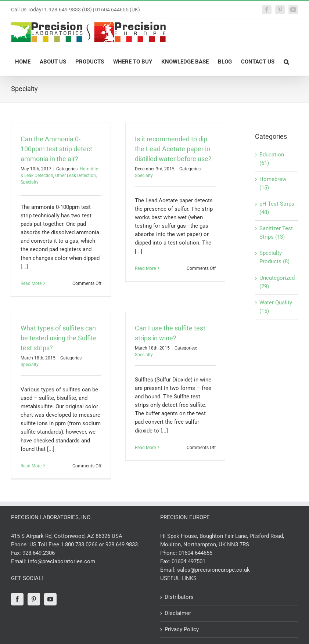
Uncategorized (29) (277, 282)
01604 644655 (195, 553)
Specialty (30, 182)
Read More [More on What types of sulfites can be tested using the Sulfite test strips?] (31, 466)
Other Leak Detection (76, 176)
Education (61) (272, 159)
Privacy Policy (182, 629)
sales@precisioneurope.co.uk (213, 570)
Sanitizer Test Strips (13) (276, 233)
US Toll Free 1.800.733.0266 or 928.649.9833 (84, 544)
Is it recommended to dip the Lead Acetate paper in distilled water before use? (173, 149)
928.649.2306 (39, 553)
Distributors (179, 597)
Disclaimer (178, 613)
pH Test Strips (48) (277, 208)
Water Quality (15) (276, 307)
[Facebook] (17, 599)
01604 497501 (188, 561)
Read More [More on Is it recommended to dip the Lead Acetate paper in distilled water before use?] (145, 283)
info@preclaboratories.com (62, 561)
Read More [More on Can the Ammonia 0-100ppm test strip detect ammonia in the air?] (31, 283)
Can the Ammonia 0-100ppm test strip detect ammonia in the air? (56, 149)
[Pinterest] (34, 599)
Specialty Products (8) (274, 257)
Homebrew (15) (273, 183)
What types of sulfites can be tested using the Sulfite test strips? (59, 338)
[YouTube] (50, 599)
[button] (286, 61)
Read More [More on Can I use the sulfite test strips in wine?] (145, 466)
